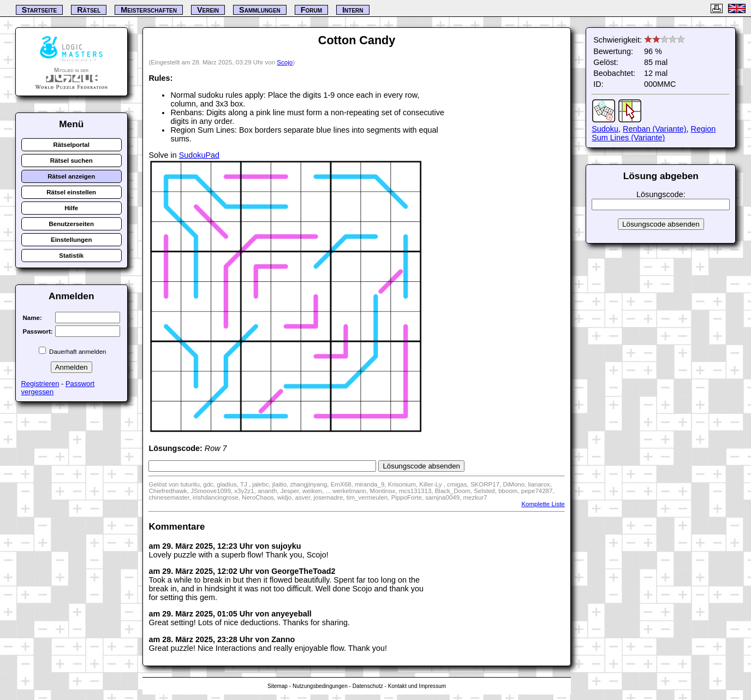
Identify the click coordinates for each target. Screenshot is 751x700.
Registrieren (40, 384)
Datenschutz (368, 686)
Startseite (39, 10)
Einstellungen (71, 240)
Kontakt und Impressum (417, 686)
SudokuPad (199, 155)
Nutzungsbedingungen (320, 686)
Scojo (285, 62)
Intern (353, 10)
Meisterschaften (149, 10)
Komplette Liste (543, 504)
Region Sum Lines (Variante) (654, 133)
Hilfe (71, 208)
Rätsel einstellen (71, 192)
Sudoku (605, 129)
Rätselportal (71, 145)
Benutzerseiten (71, 224)
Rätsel (89, 10)
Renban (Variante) (655, 129)
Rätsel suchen (71, 161)
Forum (311, 10)
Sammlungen (260, 10)
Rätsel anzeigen (71, 176)
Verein (208, 10)
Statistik (71, 256)
